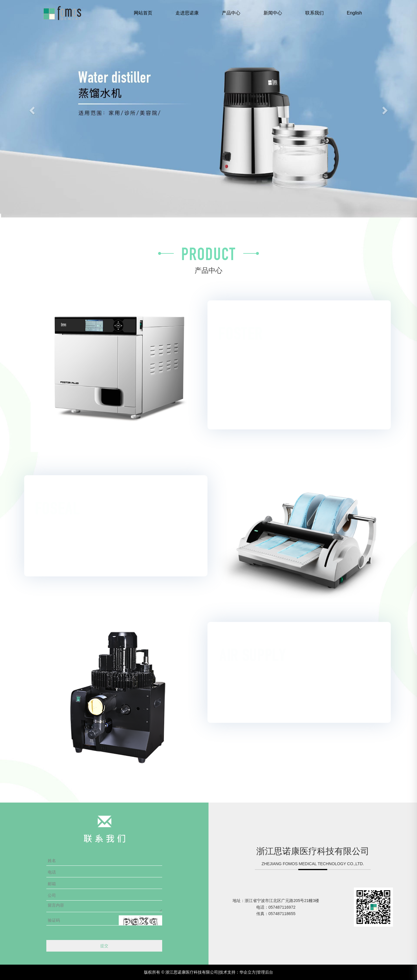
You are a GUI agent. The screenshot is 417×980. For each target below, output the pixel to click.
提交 (104, 946)
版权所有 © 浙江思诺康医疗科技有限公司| (182, 972)
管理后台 (265, 972)
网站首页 (143, 13)
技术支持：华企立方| (238, 972)
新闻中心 (273, 13)
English (354, 13)
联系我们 (314, 13)
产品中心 (231, 13)
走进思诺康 (187, 13)
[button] (31, 109)
